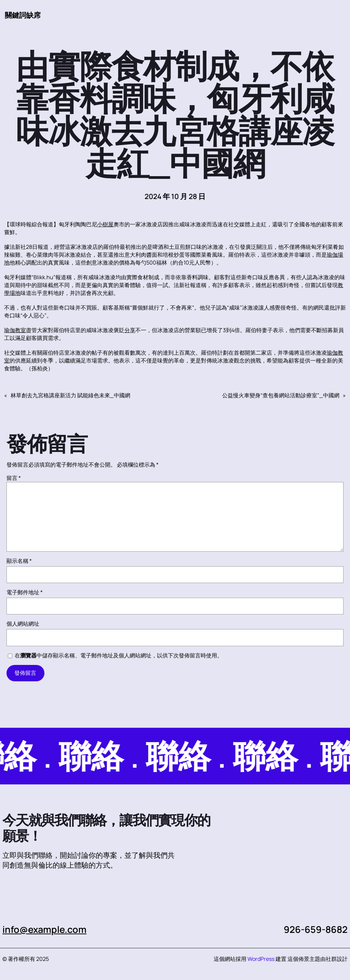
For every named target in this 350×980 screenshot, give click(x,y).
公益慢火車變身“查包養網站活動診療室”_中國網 (281, 395)
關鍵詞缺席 (23, 15)
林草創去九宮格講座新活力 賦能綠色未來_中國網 (70, 395)
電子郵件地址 (25, 592)
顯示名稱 (19, 561)
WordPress (261, 959)
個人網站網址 (23, 624)
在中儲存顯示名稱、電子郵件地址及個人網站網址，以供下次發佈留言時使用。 (119, 655)
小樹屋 (105, 224)
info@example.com (44, 929)
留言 (14, 478)
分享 (130, 330)
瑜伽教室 (15, 330)
